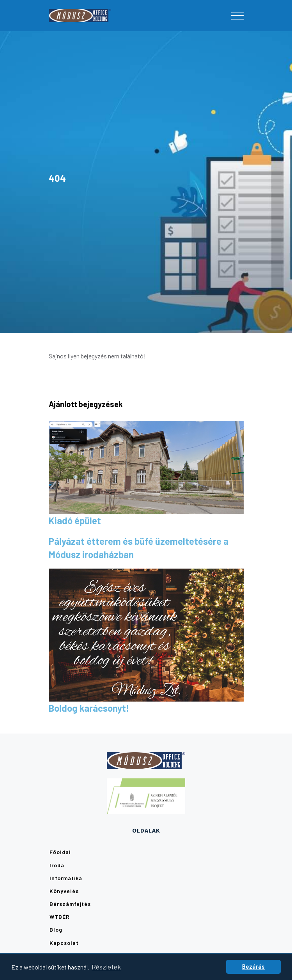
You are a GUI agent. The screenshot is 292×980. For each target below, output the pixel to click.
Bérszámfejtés (70, 904)
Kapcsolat (64, 943)
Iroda (57, 865)
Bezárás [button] (253, 967)
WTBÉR (60, 917)
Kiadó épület (75, 520)
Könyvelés (64, 891)
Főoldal (60, 852)
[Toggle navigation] (237, 16)
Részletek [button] (106, 967)
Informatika (66, 878)
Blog (56, 929)
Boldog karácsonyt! (89, 708)
